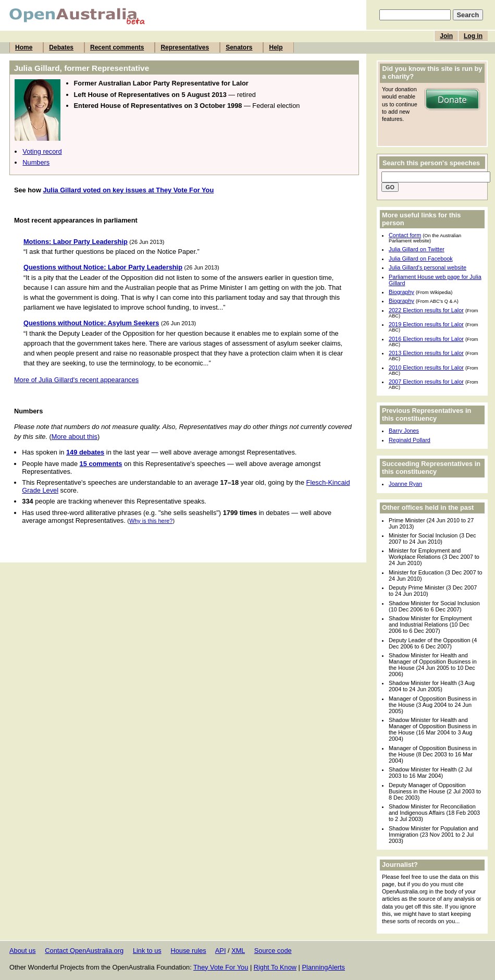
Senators (239, 47)
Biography (401, 292)
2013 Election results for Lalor (426, 353)
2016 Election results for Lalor (426, 339)
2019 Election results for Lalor (426, 324)
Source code (273, 951)
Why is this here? (151, 521)
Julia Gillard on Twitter (417, 249)
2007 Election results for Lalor (426, 382)
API (221, 951)
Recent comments (117, 47)
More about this (75, 437)
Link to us (147, 951)
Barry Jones (404, 431)
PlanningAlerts (324, 967)
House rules (188, 951)
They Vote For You (221, 967)
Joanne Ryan (405, 484)
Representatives (185, 47)
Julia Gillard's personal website (428, 267)
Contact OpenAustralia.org (84, 951)
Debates (61, 47)
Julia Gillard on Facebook (421, 259)
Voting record (42, 151)
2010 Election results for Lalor (426, 367)
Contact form (405, 235)
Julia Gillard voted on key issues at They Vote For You (128, 190)
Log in (473, 36)
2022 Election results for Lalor (426, 310)
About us (23, 951)
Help (276, 47)
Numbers (36, 162)
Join (446, 36)
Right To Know (275, 967)
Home (24, 47)
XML (238, 951)
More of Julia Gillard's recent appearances (76, 380)
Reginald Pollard (410, 440)
